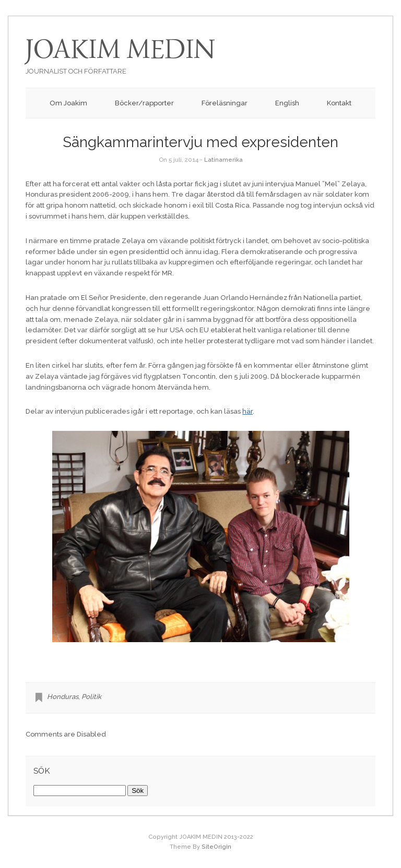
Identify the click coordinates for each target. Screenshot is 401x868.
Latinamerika (223, 160)
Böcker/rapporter (144, 103)
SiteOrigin (216, 847)
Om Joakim (68, 103)
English (287, 103)
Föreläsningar (225, 103)
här (247, 411)
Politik (91, 697)
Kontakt (339, 103)
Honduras (63, 697)
